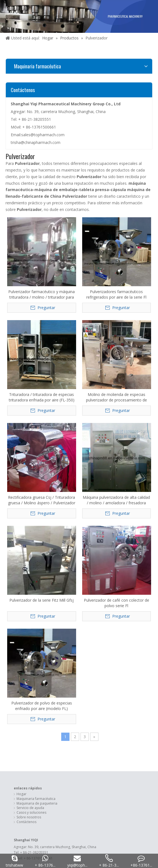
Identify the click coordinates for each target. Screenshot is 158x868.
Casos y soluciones (31, 526)
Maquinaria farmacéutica (36, 512)
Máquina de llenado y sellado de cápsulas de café (56, 641)
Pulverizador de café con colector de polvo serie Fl (135, 335)
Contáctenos (26, 535)
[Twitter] (83, 719)
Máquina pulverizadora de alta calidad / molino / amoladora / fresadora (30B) (60, 333)
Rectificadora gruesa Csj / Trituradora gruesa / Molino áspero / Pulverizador (23, 339)
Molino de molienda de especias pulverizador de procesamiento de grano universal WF (135, 258)
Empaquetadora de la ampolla (41, 628)
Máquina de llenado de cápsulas (42, 651)
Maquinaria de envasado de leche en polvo (50, 646)
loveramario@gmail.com (42, 681)
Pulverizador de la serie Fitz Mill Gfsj (98, 343)
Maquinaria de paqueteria (37, 517)
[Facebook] (66, 719)
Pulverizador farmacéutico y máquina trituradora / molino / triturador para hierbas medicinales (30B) (23, 264)
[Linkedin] (75, 719)
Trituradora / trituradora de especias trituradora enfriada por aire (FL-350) (98, 261)
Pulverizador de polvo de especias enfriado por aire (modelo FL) (23, 419)
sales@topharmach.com (43, 135)
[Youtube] (92, 719)
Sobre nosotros (29, 531)
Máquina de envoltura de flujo (40, 632)
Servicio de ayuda (30, 521)
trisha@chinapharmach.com (36, 142)
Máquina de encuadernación (39, 637)
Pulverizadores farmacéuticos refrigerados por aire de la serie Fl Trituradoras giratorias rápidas (60, 267)
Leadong (138, 699)
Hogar (22, 507)
